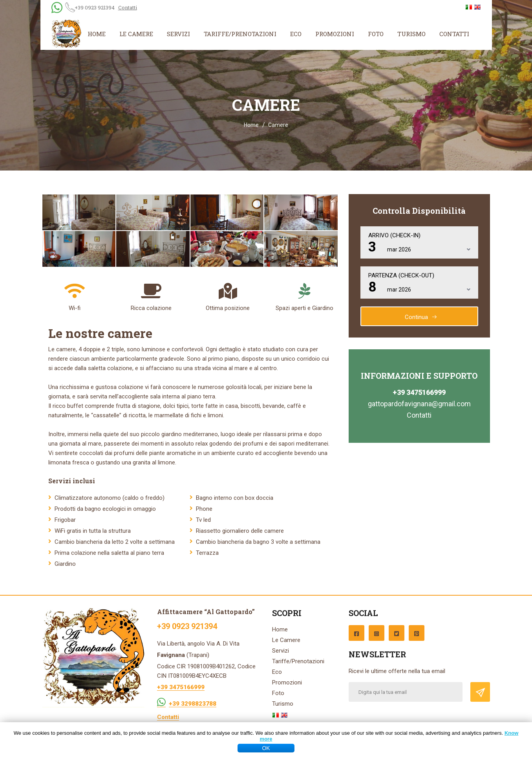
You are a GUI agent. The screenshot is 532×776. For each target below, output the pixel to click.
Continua (421, 317)
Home (97, 34)
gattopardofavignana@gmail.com (419, 404)
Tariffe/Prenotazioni (240, 34)
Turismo (411, 34)
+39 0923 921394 (95, 7)
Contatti (128, 7)
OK (266, 748)
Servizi (178, 34)
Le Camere (136, 34)
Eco (296, 34)
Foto (376, 34)
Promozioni (335, 34)
